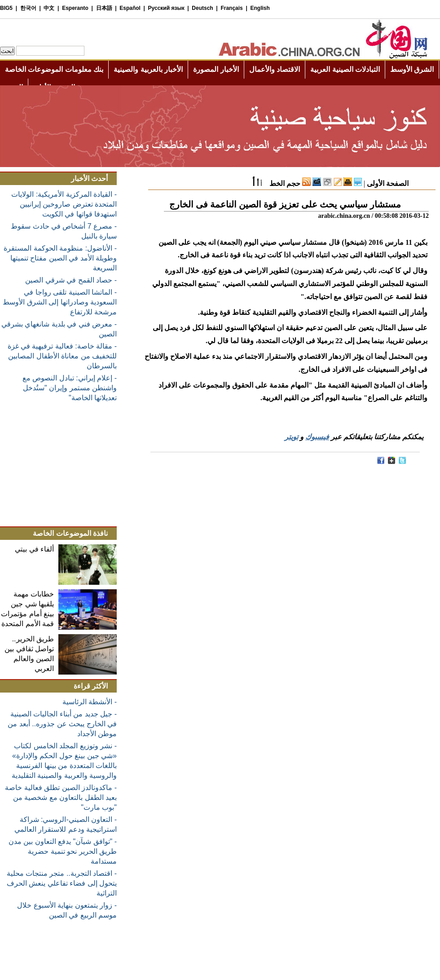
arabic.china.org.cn (344, 216)
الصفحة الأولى (388, 183)
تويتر (291, 437)
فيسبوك (317, 437)
